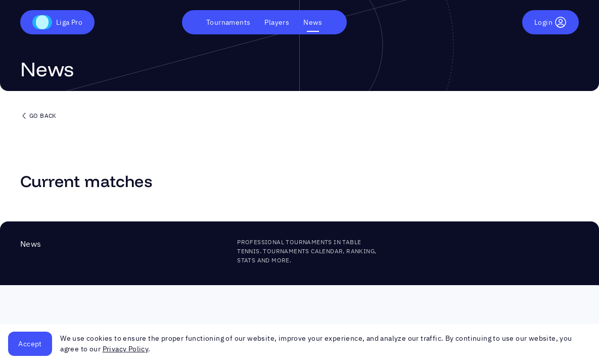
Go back (38, 116)
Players (277, 22)
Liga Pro (57, 22)
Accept (30, 344)
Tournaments (228, 22)
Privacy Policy (126, 349)
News (313, 22)
